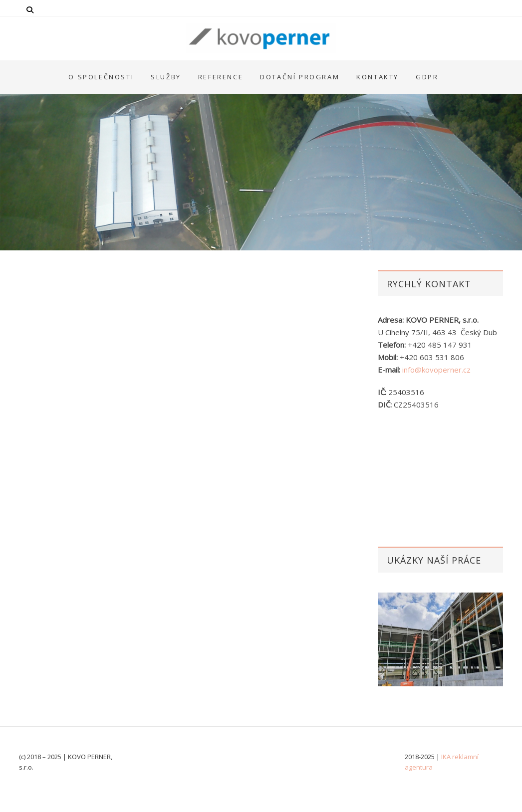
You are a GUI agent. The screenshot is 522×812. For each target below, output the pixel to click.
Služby (166, 77)
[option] (440, 639)
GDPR (427, 77)
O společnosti (101, 77)
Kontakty (378, 77)
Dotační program (300, 77)
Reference (221, 77)
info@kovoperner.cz (436, 370)
